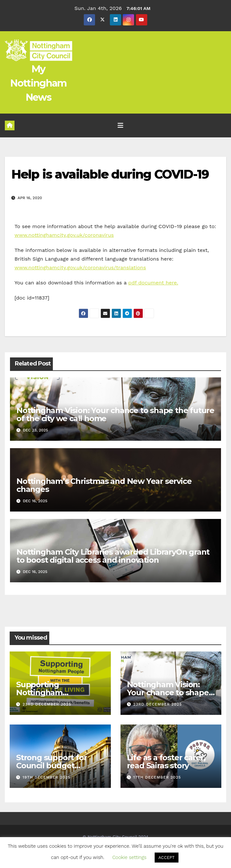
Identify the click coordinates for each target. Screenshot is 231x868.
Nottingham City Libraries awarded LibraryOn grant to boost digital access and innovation (113, 556)
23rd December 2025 (47, 704)
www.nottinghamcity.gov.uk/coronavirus (64, 235)
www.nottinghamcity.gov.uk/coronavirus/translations (80, 268)
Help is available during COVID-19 (110, 174)
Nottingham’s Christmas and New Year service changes (104, 485)
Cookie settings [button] (129, 857)
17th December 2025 (157, 777)
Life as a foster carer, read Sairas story (166, 762)
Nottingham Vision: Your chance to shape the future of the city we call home (115, 414)
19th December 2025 (47, 777)
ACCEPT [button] (167, 858)
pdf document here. (153, 283)
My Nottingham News (38, 83)
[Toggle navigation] (120, 125)
